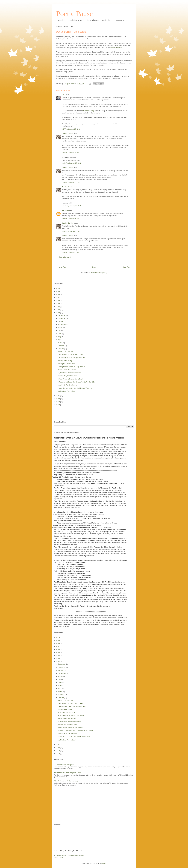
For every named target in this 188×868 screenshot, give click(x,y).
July (60, 331)
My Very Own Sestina (65, 351)
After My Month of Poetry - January (66, 781)
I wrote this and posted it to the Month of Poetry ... (75, 388)
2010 (58, 399)
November (62, 318)
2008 (58, 405)
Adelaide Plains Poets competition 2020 (68, 773)
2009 (58, 402)
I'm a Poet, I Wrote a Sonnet (67, 385)
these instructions (116, 48)
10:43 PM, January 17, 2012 (71, 163)
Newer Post (62, 267)
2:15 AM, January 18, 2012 (71, 182)
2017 (58, 297)
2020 (58, 288)
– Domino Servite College (82, 477)
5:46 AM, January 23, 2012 (71, 218)
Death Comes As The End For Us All (70, 355)
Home (94, 267)
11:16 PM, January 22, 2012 (71, 206)
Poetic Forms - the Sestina (67, 370)
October (61, 321)
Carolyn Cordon (68, 134)
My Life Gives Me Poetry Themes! (69, 373)
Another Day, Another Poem (67, 376)
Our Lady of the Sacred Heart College (91, 514)
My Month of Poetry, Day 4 (67, 391)
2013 (58, 310)
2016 (58, 300)
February (62, 346)
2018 (58, 294)
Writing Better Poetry (65, 361)
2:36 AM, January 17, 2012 (71, 153)
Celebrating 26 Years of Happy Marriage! (72, 358)
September (62, 324)
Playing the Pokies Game (66, 364)
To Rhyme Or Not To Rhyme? (64, 765)
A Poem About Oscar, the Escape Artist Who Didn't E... (77, 382)
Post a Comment (65, 257)
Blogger (104, 863)
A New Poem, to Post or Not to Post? (70, 379)
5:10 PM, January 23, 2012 (71, 231)
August (61, 327)
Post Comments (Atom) (99, 273)
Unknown (65, 210)
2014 (58, 307)
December (62, 315)
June (60, 334)
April (60, 340)
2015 (58, 303)
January (61, 349)
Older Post (126, 267)
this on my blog (89, 111)
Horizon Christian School (85, 475)
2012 (58, 313)
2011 (58, 396)
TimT (63, 95)
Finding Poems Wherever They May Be (71, 367)
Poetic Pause (75, 14)
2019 (58, 291)
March (61, 343)
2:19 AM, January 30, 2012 (71, 253)
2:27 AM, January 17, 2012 (71, 129)
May (60, 337)
